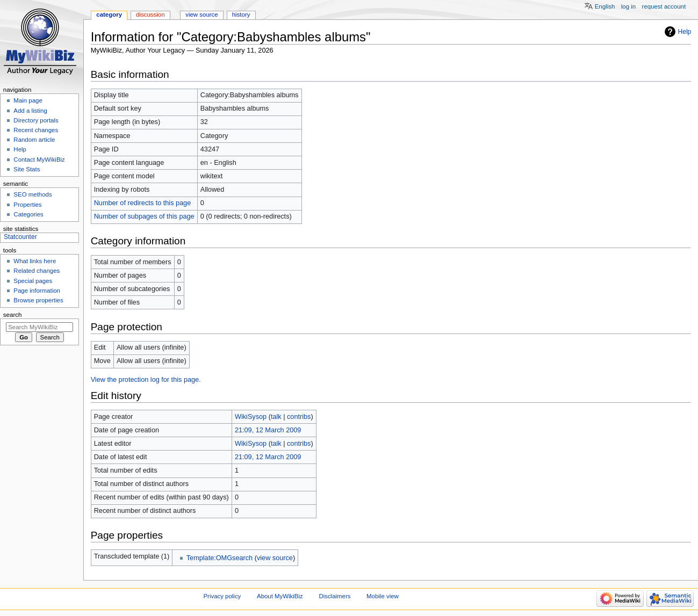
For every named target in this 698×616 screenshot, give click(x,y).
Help (685, 32)
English (605, 6)
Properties (27, 205)
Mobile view (383, 596)
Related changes (37, 271)
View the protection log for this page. (146, 380)
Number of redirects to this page (143, 203)
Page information (37, 291)
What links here (35, 261)
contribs (299, 417)
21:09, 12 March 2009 (268, 430)
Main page (28, 100)
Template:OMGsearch (220, 558)
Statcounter (20, 237)
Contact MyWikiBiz (39, 160)
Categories (28, 214)
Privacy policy (222, 596)
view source (275, 558)
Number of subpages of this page (144, 216)
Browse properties (38, 300)
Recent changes (36, 130)
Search (13, 315)
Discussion (150, 15)
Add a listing (30, 111)
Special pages (33, 281)
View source (202, 15)
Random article (34, 140)
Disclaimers (334, 596)
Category (109, 15)
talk (276, 417)
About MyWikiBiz (280, 596)
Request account (664, 6)
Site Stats (27, 169)
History (241, 15)
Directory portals (36, 120)
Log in (628, 6)
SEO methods (33, 194)
